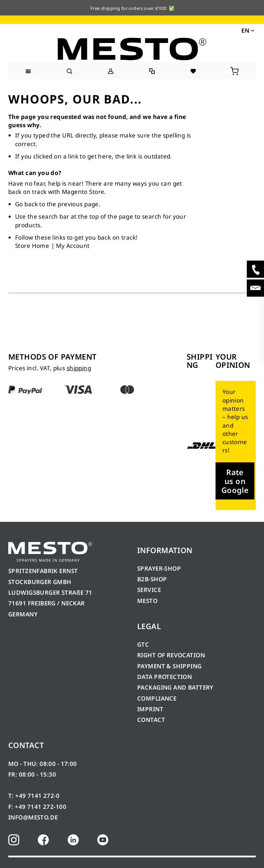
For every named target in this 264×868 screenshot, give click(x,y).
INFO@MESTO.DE (33, 817)
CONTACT (151, 720)
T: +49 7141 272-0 (34, 796)
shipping (79, 368)
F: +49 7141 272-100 (37, 807)
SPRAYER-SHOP (159, 568)
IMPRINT (150, 709)
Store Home (32, 246)
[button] (247, 30)
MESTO (147, 601)
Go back (26, 204)
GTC (143, 644)
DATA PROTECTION (164, 677)
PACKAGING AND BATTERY (176, 687)
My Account (73, 246)
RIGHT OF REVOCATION (171, 655)
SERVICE (149, 590)
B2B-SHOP (152, 579)
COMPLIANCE (157, 698)
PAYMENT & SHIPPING (169, 666)
